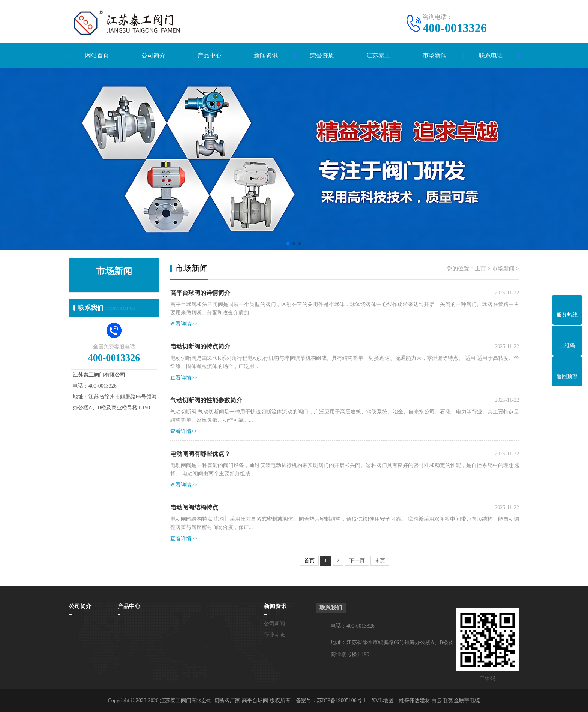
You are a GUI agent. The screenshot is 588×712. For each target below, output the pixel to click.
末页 (380, 561)
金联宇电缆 (467, 701)
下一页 (357, 561)
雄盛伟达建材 (414, 701)
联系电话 (491, 55)
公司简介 (153, 55)
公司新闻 (274, 624)
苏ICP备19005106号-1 (341, 701)
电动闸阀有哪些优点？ (200, 454)
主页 (480, 269)
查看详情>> (184, 324)
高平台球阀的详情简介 (200, 293)
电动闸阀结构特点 (194, 507)
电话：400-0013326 (353, 626)
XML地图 (382, 701)
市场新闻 (435, 55)
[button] (288, 243)
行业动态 (274, 635)
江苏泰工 (378, 55)
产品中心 (210, 55)
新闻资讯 (266, 55)
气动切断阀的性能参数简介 (206, 400)
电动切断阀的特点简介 (200, 346)
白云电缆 (442, 701)
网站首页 (97, 55)
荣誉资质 (322, 55)
